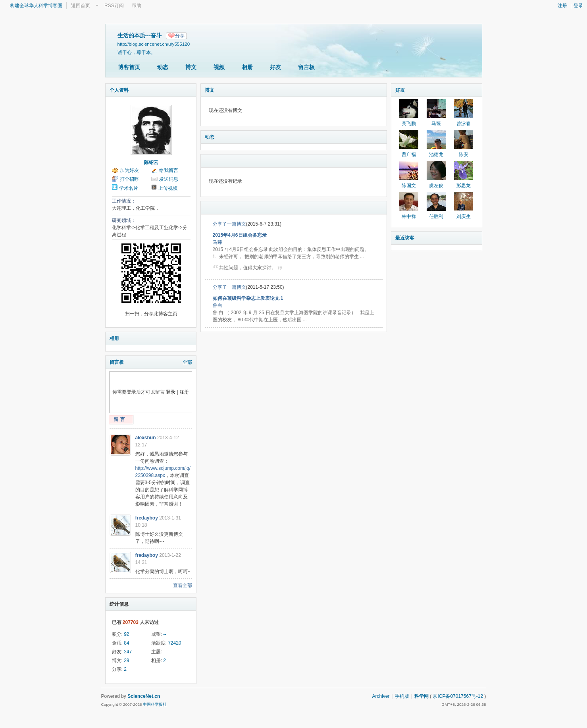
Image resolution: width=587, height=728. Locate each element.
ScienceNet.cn (144, 696)
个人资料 (119, 90)
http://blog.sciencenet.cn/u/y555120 (154, 44)
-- (165, 634)
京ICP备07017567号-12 (458, 696)
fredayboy (147, 518)
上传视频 (168, 188)
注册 (562, 6)
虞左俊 (436, 185)
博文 (191, 67)
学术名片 (129, 188)
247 (128, 652)
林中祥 (409, 216)
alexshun (146, 438)
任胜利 (436, 216)
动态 (163, 67)
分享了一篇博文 (229, 224)
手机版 (402, 696)
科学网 (421, 696)
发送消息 (169, 179)
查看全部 (183, 585)
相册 (247, 67)
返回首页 (81, 6)
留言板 (306, 67)
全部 (187, 362)
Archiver (381, 696)
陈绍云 (151, 162)
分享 (180, 36)
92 (126, 634)
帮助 (137, 6)
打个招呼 (129, 179)
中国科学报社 (155, 704)
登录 (578, 6)
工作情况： (124, 201)
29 (126, 660)
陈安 (464, 154)
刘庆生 (464, 216)
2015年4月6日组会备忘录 (240, 235)
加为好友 (129, 170)
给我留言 (169, 170)
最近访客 (405, 238)
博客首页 (129, 67)
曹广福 (409, 154)
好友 (275, 67)
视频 (219, 67)
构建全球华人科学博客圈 (36, 6)
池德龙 (436, 154)
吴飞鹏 (409, 124)
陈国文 (409, 185)
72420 (174, 643)
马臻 (217, 242)
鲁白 (217, 305)
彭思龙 (464, 185)
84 (126, 643)
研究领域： (124, 220)
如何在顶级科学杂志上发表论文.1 (248, 298)
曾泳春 (464, 124)
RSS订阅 (114, 6)
